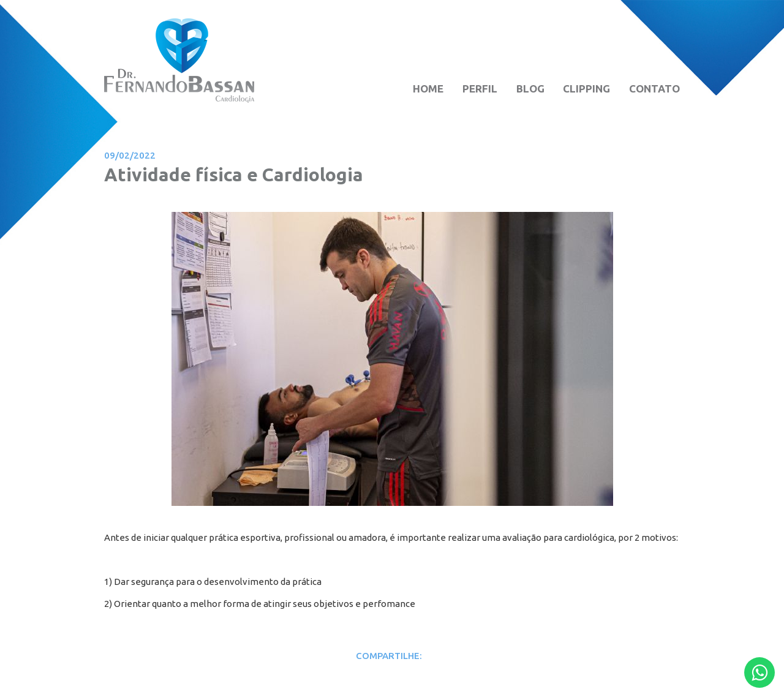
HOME (428, 89)
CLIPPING (586, 89)
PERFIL (480, 89)
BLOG (530, 89)
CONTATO (654, 89)
